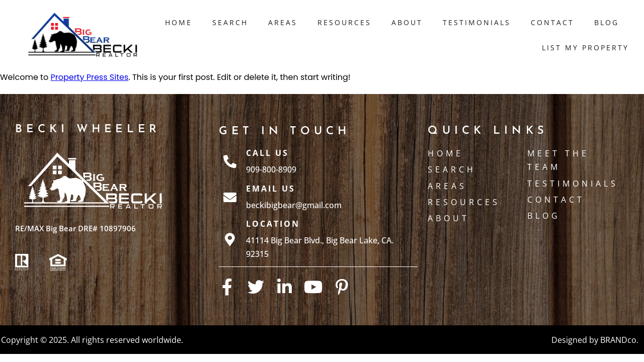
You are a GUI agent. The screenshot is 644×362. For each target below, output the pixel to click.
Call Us (267, 153)
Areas (283, 22)
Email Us (271, 189)
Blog (607, 22)
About (407, 22)
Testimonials (477, 22)
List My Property (585, 48)
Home (179, 22)
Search (230, 22)
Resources (344, 22)
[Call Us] (230, 161)
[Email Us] (230, 197)
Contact (552, 22)
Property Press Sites (89, 77)
